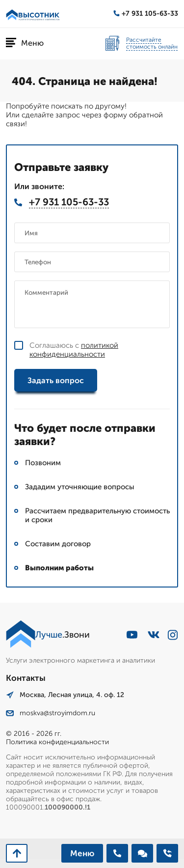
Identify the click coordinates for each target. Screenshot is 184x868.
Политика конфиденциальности (57, 742)
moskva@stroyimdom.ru (51, 713)
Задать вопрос (56, 380)
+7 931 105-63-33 (146, 14)
